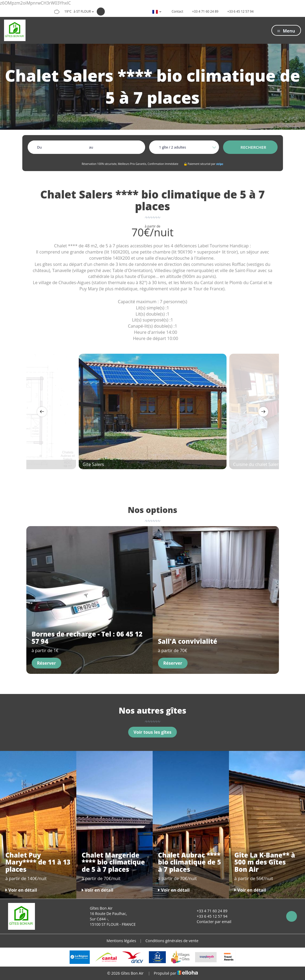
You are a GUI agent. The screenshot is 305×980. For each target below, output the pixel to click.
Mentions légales (121, 941)
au (91, 147)
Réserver (47, 663)
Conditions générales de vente (172, 941)
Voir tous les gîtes (152, 732)
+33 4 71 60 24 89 (209, 911)
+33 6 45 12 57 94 (209, 916)
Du (39, 147)
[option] (153, 411)
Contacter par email (211, 922)
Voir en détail (21, 890)
